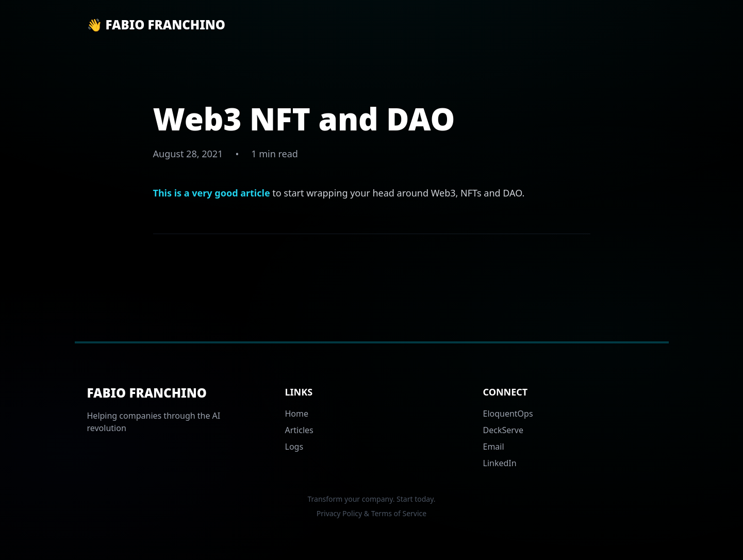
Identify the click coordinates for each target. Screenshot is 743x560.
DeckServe (503, 430)
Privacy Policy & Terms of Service (371, 513)
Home (297, 414)
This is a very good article (212, 193)
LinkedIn (500, 463)
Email (494, 447)
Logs (294, 447)
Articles (299, 430)
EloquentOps (508, 414)
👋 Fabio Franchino (156, 25)
